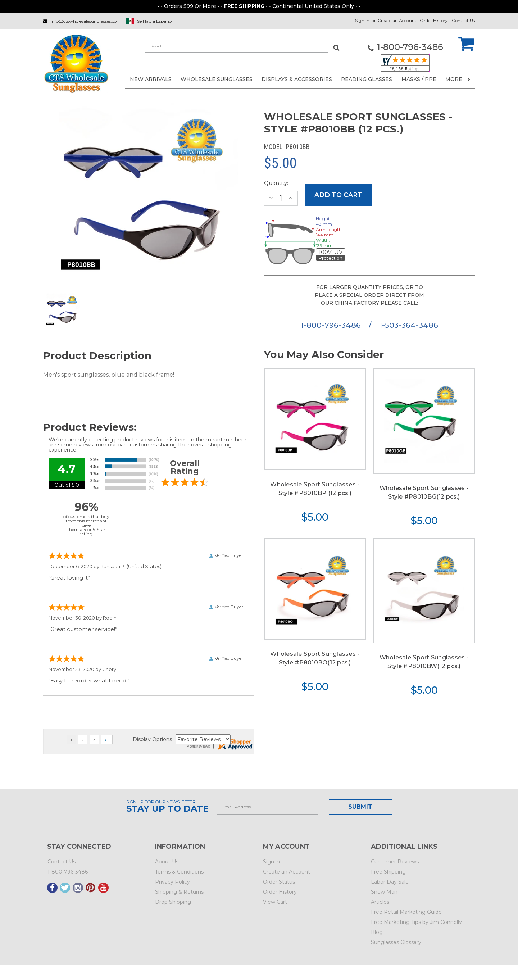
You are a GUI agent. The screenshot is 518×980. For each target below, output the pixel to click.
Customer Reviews (395, 862)
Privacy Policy (172, 882)
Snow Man (384, 892)
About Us (167, 862)
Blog (377, 932)
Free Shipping (388, 872)
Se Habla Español (155, 21)
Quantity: (276, 183)
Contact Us (463, 20)
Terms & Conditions (179, 872)
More (458, 79)
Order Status (279, 882)
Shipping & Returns (179, 892)
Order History (434, 20)
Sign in (362, 20)
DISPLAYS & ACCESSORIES (297, 79)
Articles (380, 902)
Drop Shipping (173, 902)
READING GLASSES (367, 79)
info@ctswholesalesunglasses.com (86, 21)
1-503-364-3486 (409, 325)
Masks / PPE (419, 79)
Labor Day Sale (390, 882)
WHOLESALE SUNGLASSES (217, 79)
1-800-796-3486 (332, 325)
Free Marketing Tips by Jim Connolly (416, 922)
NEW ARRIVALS (151, 79)
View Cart (275, 902)
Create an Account (397, 20)
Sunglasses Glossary (396, 942)
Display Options (152, 739)
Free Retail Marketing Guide (406, 912)
